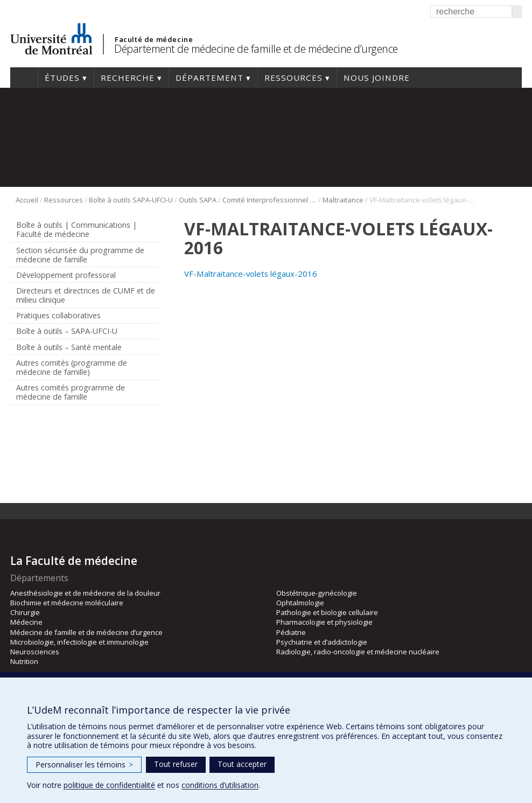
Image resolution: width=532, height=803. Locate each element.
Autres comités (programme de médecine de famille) (72, 367)
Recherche (128, 78)
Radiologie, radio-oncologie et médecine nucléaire (358, 652)
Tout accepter (242, 764)
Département (209, 78)
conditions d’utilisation (220, 785)
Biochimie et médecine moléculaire (67, 603)
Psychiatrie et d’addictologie (322, 642)
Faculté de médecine (154, 39)
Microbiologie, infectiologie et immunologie (79, 642)
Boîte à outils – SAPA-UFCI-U (67, 331)
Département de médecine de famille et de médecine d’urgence (256, 49)
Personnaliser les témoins (84, 764)
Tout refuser (176, 764)
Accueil (24, 78)
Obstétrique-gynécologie (317, 593)
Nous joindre (377, 78)
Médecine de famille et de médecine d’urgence (86, 632)
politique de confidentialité (109, 785)
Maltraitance (343, 200)
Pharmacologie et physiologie (324, 622)
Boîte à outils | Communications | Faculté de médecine (76, 229)
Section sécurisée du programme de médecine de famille (80, 255)
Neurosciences (35, 652)
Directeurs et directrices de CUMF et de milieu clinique (86, 295)
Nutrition (24, 661)
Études (62, 78)
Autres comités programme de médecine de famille (71, 392)
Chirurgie (25, 612)
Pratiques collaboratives (58, 315)
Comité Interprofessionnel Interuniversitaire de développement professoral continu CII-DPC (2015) (269, 200)
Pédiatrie (291, 632)
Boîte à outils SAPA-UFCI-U (131, 200)
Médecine (26, 622)
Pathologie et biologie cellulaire (327, 612)
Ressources (293, 78)
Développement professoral (66, 275)
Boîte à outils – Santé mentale (69, 347)
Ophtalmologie (300, 603)
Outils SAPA (198, 200)
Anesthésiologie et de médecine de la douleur (85, 593)
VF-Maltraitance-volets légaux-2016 (251, 274)
